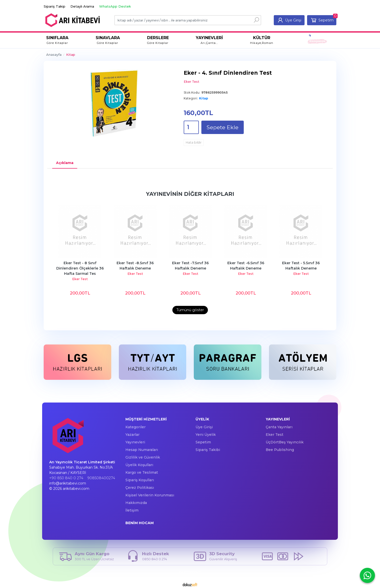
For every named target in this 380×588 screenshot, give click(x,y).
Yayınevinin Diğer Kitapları (190, 194)
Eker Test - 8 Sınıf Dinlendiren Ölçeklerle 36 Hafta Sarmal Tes (80, 268)
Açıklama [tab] (65, 163)
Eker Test (80, 279)
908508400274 (101, 478)
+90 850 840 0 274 (66, 478)
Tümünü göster (190, 310)
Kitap (204, 98)
